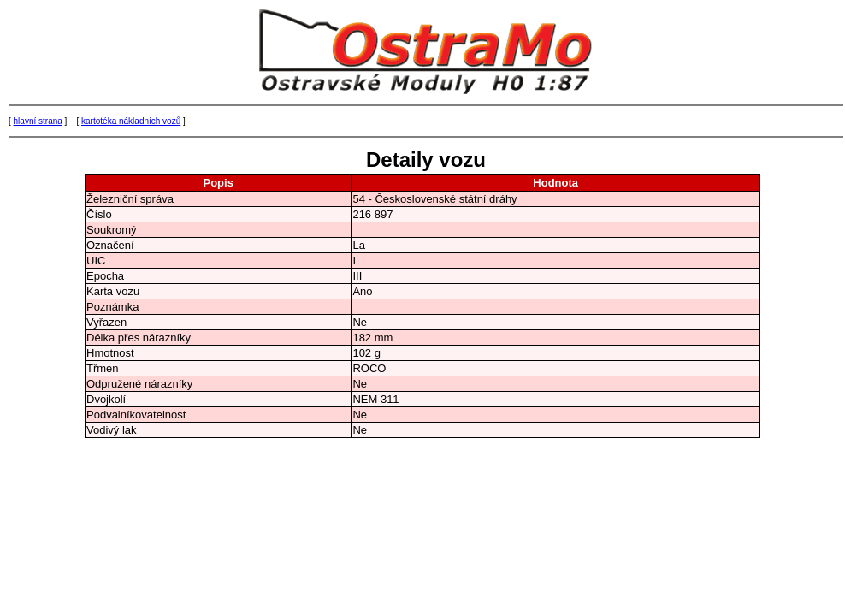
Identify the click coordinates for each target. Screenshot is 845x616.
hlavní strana (38, 121)
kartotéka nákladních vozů (131, 121)
